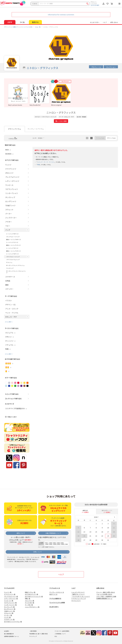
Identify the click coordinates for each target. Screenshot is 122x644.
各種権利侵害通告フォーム (104, 598)
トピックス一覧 (30, 601)
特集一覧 (28, 598)
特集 (39, 165)
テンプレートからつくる (57, 592)
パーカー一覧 (8, 615)
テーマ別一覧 (29, 605)
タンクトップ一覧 (9, 607)
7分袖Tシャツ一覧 (9, 611)
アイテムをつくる (55, 588)
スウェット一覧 (9, 613)
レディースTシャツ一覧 (11, 598)
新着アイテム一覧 (30, 592)
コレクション (111, 67)
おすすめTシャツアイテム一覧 (13, 622)
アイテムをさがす (9, 588)
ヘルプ (105, 22)
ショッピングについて (78, 592)
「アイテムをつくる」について (81, 596)
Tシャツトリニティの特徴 (57, 603)
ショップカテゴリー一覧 (32, 607)
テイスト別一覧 (30, 603)
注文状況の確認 (95, 5)
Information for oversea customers (61, 15)
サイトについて (76, 601)
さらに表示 (8, 322)
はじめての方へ (54, 607)
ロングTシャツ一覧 (10, 609)
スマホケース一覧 (9, 619)
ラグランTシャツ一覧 (10, 603)
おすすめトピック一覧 (32, 594)
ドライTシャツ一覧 (10, 594)
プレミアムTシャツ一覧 (11, 596)
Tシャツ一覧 (8, 592)
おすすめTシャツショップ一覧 (34, 596)
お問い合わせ (114, 22)
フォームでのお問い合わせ (104, 594)
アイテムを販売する (55, 598)
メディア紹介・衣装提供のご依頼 (106, 596)
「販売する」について (78, 594)
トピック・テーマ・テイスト (46, 162)
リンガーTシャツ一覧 (10, 605)
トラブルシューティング (79, 598)
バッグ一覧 (7, 617)
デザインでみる (111, 138)
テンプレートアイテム (36, 129)
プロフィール (96, 67)
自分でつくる (53, 594)
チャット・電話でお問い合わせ (106, 592)
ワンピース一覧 (9, 601)
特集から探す (12, 417)
